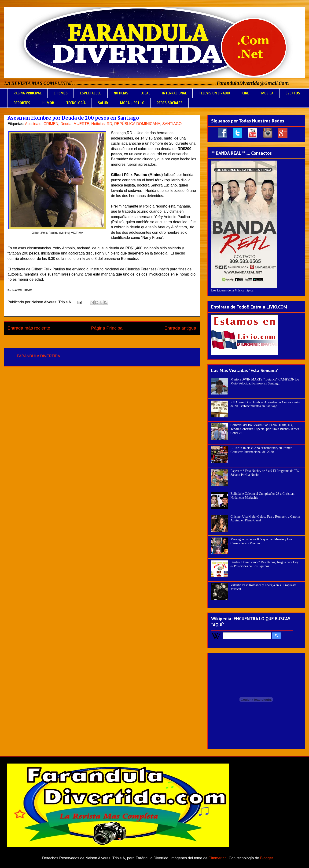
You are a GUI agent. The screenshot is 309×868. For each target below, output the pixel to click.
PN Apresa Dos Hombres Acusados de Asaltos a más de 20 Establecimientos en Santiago (265, 404)
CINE (246, 93)
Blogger (266, 858)
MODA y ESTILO (132, 103)
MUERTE (81, 124)
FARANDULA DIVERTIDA (39, 356)
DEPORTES (22, 103)
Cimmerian (218, 858)
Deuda (66, 124)
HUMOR (48, 103)
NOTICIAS (121, 93)
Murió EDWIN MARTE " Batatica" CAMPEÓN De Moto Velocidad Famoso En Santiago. (265, 381)
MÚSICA (267, 93)
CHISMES (61, 93)
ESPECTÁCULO (91, 93)
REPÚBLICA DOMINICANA (137, 124)
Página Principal (107, 328)
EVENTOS (293, 93)
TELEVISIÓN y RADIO (214, 93)
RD (109, 124)
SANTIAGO (172, 124)
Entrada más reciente (29, 328)
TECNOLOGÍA (76, 103)
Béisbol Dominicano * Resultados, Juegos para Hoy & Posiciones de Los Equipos (265, 564)
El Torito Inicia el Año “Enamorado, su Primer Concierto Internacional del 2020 (261, 450)
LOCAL (145, 93)
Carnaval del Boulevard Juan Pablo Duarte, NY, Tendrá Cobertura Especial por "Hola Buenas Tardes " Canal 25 (266, 429)
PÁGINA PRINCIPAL (28, 93)
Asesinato (33, 124)
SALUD (103, 103)
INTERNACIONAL (174, 93)
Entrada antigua (180, 328)
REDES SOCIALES (170, 103)
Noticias (98, 124)
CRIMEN (51, 124)
